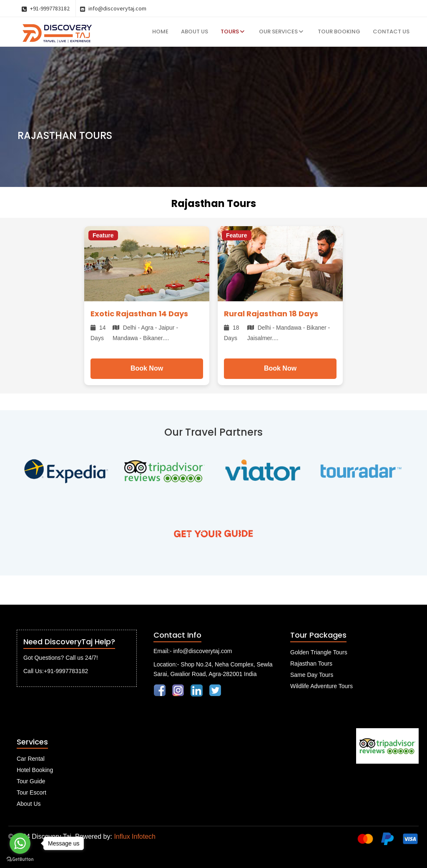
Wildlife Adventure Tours (322, 686)
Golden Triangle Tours (319, 652)
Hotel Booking (35, 770)
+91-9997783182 (46, 8)
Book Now (147, 368)
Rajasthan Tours (311, 664)
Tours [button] (232, 32)
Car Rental (31, 759)
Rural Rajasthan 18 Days (271, 314)
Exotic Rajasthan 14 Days (139, 314)
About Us (195, 32)
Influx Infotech (135, 836)
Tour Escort (31, 792)
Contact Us (391, 32)
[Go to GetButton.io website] (20, 859)
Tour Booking (339, 32)
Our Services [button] (281, 32)
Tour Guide (31, 781)
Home (160, 32)
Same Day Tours (312, 675)
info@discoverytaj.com (113, 8)
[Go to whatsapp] (20, 843)
